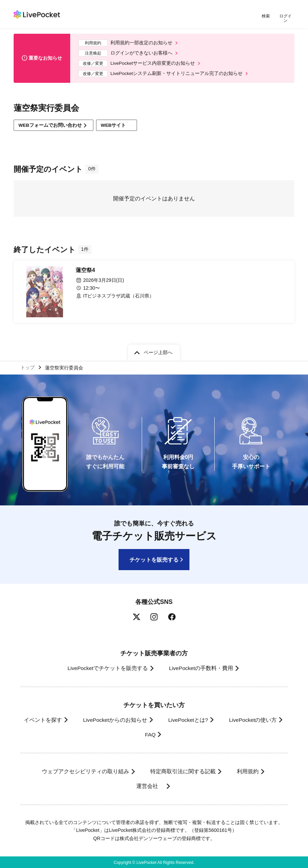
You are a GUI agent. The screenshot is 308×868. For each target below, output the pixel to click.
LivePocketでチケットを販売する (105, 667)
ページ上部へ (158, 351)
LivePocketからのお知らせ (148, 719)
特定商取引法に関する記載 (182, 771)
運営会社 (149, 785)
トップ (28, 366)
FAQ (185, 734)
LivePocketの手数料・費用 (201, 667)
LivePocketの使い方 (132, 734)
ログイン (286, 16)
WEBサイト (119, 124)
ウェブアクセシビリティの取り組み (82, 771)
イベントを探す (73, 719)
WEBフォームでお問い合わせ (51, 123)
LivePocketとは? (224, 719)
